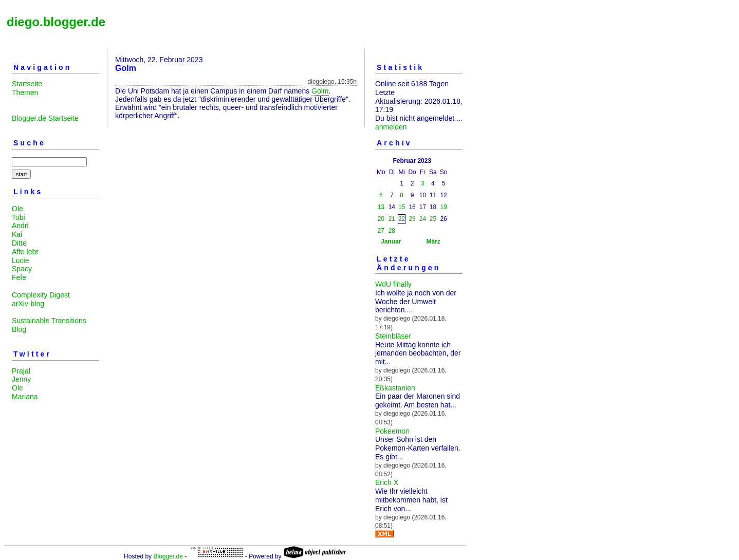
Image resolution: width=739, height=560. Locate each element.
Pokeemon (392, 431)
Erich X (387, 482)
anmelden (391, 127)
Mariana (25, 397)
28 (392, 231)
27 (381, 231)
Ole (17, 209)
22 (402, 219)
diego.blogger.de (56, 22)
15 (402, 207)
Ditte (19, 243)
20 (381, 219)
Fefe (19, 277)
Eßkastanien (395, 388)
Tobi (19, 217)
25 (433, 219)
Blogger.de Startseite (45, 118)
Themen (25, 92)
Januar (391, 241)
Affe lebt (25, 252)
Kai (17, 234)
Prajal (21, 371)
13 (381, 207)
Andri (20, 226)
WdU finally (393, 284)
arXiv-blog (28, 304)
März (433, 241)
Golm (320, 91)
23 (412, 219)
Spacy (22, 269)
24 (423, 219)
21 (392, 219)
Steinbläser (393, 336)
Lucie (20, 260)
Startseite (27, 84)
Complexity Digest (41, 295)
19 (443, 207)
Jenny (21, 379)
